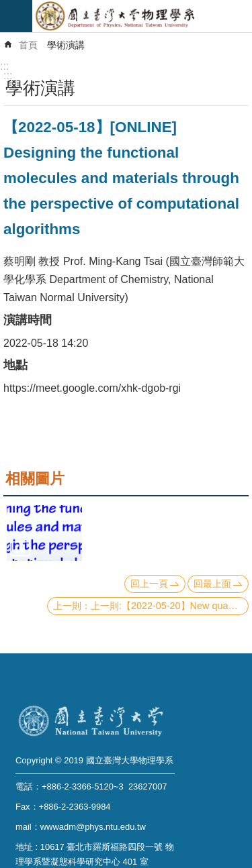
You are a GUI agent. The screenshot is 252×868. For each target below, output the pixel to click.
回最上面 (212, 584)
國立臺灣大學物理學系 (142, 16)
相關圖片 (35, 479)
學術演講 (66, 45)
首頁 (28, 45)
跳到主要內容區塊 (7, 7)
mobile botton (16, 16)
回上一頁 (149, 584)
